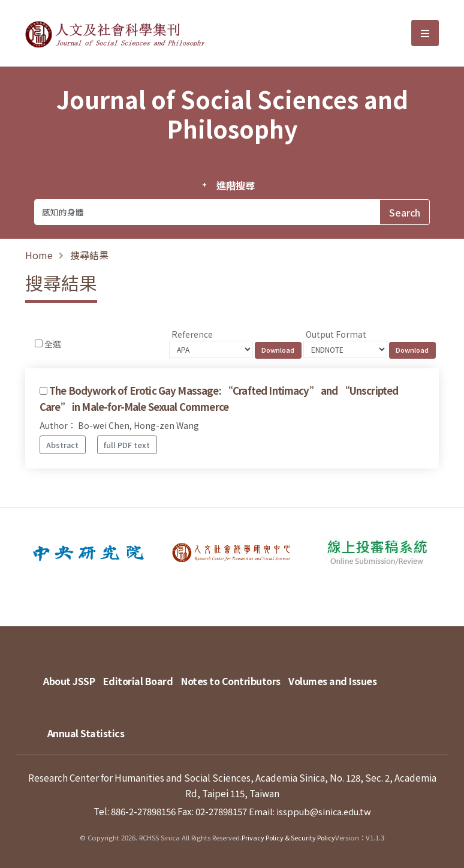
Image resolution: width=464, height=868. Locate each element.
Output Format (336, 334)
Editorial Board (144, 675)
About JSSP (69, 675)
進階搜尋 (235, 185)
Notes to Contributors (243, 675)
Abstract (62, 445)
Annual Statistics (89, 716)
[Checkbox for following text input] (39, 343)
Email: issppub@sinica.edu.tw (310, 800)
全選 (53, 344)
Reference (192, 334)
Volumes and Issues (351, 675)
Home (39, 255)
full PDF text (127, 445)
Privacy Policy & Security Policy (289, 827)
